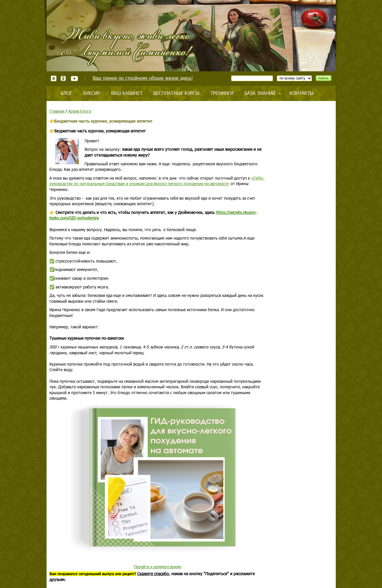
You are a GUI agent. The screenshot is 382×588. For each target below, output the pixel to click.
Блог (66, 93)
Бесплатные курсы (176, 93)
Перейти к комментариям (157, 567)
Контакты (302, 93)
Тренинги (222, 93)
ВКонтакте (54, 78)
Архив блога (80, 111)
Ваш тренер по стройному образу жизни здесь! (143, 78)
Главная (57, 111)
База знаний (260, 93)
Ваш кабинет (127, 93)
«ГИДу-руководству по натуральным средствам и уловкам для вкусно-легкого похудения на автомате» (157, 181)
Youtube (74, 78)
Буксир (92, 93)
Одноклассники (64, 78)
